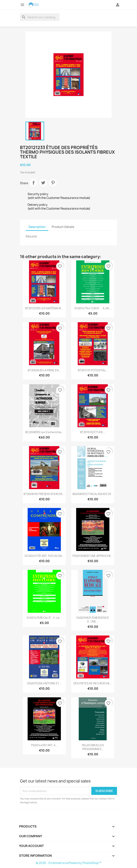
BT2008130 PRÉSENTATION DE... (44, 494)
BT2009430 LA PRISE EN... (44, 370)
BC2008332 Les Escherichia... (44, 432)
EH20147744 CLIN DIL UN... (93, 308)
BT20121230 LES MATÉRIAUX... (44, 308)
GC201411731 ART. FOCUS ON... (44, 556)
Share (33, 183)
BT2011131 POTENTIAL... (93, 370)
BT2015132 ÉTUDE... (93, 432)
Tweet (43, 183)
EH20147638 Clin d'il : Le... (44, 618)
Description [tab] (37, 227)
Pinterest (53, 183)
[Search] (40, 17)
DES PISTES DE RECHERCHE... (93, 683)
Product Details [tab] (63, 227)
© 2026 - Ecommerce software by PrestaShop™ (69, 863)
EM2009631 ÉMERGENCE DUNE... (93, 620)
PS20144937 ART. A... (44, 745)
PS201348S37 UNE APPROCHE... (93, 556)
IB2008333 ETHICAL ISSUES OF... (93, 494)
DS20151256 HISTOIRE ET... (44, 683)
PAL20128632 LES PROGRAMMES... (93, 747)
